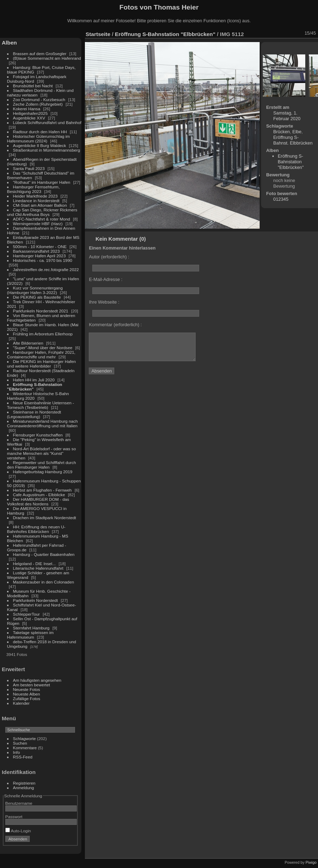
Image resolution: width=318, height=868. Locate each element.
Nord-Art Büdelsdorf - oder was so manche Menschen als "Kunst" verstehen (42, 453)
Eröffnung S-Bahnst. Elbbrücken (293, 140)
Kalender (21, 703)
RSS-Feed (23, 757)
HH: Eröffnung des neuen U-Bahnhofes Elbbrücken (36, 529)
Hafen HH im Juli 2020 (34, 380)
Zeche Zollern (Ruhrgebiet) (38, 104)
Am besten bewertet (32, 685)
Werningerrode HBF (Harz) (38, 224)
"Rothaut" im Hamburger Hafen (42, 182)
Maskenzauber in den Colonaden (44, 582)
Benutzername (19, 803)
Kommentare (25, 748)
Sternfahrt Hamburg (31, 628)
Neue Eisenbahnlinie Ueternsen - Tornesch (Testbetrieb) (41, 405)
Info (17, 752)
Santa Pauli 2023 (29, 168)
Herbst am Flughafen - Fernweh (43, 490)
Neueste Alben (27, 694)
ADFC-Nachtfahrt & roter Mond (42, 219)
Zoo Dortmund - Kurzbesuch (39, 99)
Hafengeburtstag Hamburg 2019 (43, 472)
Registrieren (24, 783)
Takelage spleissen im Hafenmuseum (30, 635)
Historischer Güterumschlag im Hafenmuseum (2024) (39, 139)
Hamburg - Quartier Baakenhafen (44, 554)
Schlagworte (25, 738)
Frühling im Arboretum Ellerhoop (43, 334)
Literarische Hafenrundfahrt (38, 568)
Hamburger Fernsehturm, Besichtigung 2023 (33, 189)
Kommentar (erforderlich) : (115, 325)
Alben (9, 43)
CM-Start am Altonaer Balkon (40, 205)
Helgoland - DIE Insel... (34, 564)
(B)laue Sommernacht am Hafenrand (47, 58)
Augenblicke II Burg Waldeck (40, 145)
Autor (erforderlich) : (109, 257)
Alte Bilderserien (28, 343)
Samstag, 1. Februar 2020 (287, 116)
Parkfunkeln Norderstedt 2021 (41, 311)
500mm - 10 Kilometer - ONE (40, 247)
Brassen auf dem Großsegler (40, 54)
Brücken (282, 132)
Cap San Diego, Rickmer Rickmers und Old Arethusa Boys (42, 212)
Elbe (297, 132)
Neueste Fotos (27, 689)
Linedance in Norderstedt (36, 201)
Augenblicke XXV (29, 118)
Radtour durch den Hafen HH (40, 132)
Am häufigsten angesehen (37, 680)
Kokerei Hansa (27, 109)
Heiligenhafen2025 (30, 113)
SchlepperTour (27, 614)
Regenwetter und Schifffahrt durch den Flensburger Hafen (42, 465)
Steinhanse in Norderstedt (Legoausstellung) (34, 414)
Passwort (14, 817)
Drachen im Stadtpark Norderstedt (45, 518)
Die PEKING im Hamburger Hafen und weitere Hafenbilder (42, 364)
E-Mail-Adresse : (106, 279)
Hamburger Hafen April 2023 (39, 256)
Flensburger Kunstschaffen (38, 435)
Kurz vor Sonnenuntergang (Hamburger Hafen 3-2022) (35, 290)
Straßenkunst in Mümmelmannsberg (47, 150)
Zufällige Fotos (27, 699)
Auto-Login (18, 831)
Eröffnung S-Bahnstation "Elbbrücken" (165, 34)
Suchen (20, 743)
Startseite (98, 34)
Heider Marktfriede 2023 (35, 196)
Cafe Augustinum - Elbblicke (39, 495)
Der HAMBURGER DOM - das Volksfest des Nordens (38, 502)
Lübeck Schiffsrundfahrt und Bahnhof (47, 122)
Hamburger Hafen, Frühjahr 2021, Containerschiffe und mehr (41, 354)
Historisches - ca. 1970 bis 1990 (43, 260)
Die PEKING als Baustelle (37, 297)
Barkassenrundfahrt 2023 (36, 251)
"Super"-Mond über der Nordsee (43, 348)
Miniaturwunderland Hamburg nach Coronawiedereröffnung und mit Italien (42, 423)
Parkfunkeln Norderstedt (36, 600)
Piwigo (311, 862)
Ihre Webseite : (104, 302)
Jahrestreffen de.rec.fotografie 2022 (46, 269)
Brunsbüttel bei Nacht (33, 86)
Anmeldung (24, 788)
